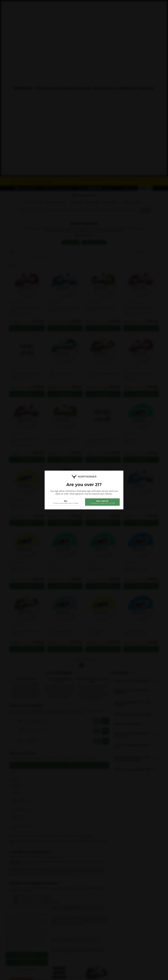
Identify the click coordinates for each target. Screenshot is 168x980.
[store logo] (84, 476)
